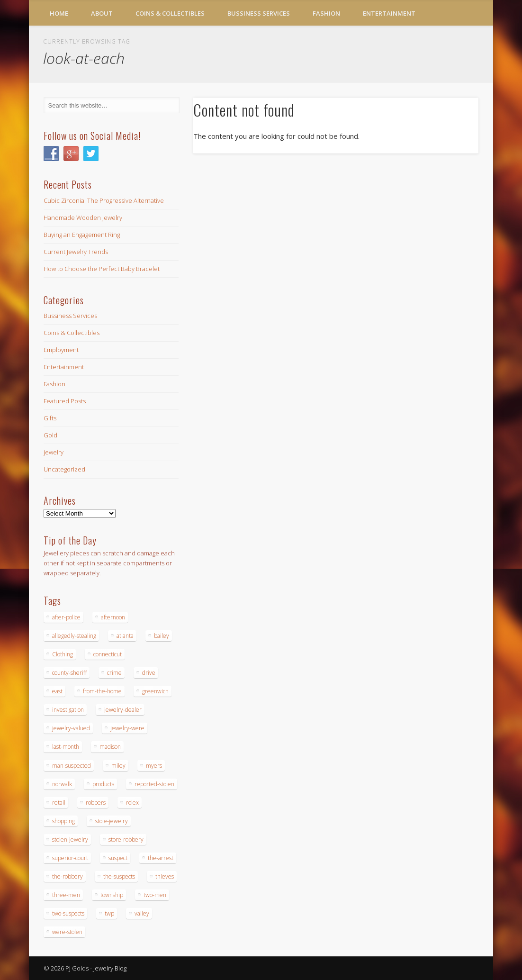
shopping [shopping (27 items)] (63, 821)
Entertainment (389, 13)
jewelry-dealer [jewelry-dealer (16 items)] (123, 710)
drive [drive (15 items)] (149, 673)
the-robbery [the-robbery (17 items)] (67, 876)
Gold (50, 435)
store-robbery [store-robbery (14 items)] (126, 839)
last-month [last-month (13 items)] (66, 747)
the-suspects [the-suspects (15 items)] (119, 876)
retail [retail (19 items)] (59, 803)
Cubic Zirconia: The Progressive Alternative (104, 200)
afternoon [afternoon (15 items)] (113, 617)
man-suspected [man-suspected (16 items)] (72, 766)
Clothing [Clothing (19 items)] (63, 654)
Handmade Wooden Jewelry (83, 218)
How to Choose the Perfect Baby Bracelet (102, 269)
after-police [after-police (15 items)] (66, 617)
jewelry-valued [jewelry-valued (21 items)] (71, 728)
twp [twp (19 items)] (109, 913)
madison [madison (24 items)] (110, 747)
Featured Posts (65, 401)
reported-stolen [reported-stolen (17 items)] (154, 784)
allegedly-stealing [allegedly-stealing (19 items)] (74, 636)
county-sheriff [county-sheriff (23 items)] (69, 673)
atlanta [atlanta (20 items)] (125, 636)
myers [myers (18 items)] (154, 766)
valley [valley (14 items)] (142, 913)
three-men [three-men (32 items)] (66, 895)
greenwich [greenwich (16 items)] (155, 691)
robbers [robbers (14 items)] (96, 803)
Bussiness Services (259, 13)
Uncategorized (64, 469)
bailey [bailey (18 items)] (162, 636)
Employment (61, 350)
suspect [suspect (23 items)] (118, 858)
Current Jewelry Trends (76, 252)
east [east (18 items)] (57, 691)
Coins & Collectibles (170, 13)
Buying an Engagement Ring (82, 235)
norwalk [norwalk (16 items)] (62, 784)
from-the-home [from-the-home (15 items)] (102, 691)
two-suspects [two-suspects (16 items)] (68, 913)
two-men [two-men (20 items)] (155, 895)
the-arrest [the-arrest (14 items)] (161, 858)
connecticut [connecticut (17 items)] (108, 654)
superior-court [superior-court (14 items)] (70, 858)
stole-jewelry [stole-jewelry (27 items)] (112, 821)
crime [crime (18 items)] (114, 673)
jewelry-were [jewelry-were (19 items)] (127, 728)
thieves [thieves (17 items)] (165, 876)
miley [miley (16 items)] (118, 766)
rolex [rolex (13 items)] (132, 803)
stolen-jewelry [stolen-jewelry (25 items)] (70, 839)
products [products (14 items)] (103, 784)
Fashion (326, 13)
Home (59, 13)
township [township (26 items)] (112, 895)
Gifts (50, 418)
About (102, 13)
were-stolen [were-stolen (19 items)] (67, 932)
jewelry (54, 452)
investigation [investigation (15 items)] (68, 710)
